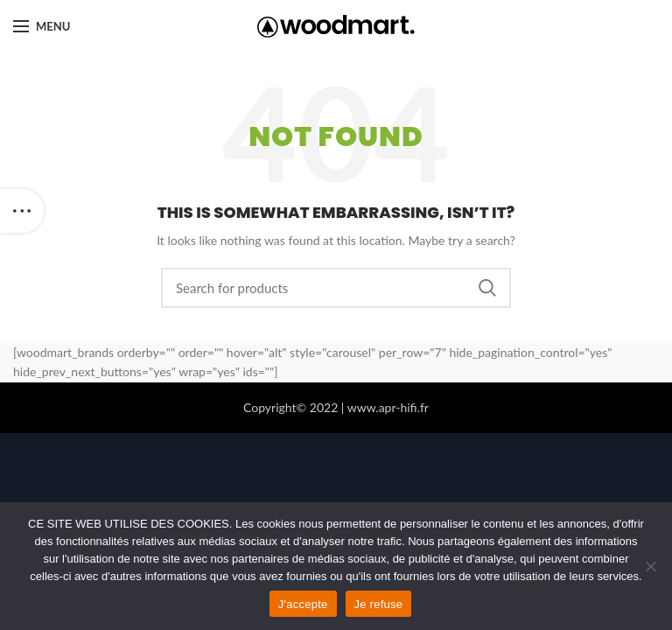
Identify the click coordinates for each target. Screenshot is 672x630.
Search (487, 288)
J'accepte (303, 604)
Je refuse (379, 604)
